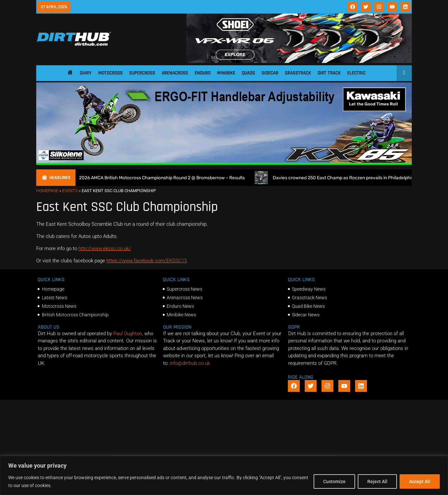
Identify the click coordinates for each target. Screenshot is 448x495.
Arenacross (175, 73)
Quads (248, 73)
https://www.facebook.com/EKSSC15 (147, 261)
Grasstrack (298, 73)
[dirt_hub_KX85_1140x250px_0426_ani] (224, 163)
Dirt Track (329, 73)
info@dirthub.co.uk (190, 363)
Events (70, 191)
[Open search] (404, 73)
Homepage (47, 191)
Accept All (420, 481)
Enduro (203, 73)
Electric (356, 73)
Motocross (110, 73)
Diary (86, 73)
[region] (224, 475)
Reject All (377, 481)
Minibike (226, 73)
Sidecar (270, 73)
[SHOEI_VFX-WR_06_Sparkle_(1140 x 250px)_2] (299, 61)
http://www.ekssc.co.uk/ (105, 248)
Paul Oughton (128, 334)
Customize (334, 481)
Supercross (142, 73)
